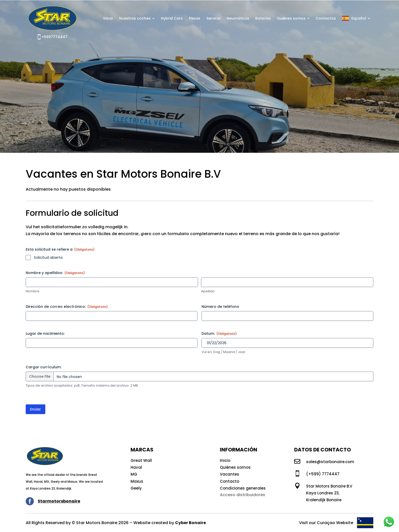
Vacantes (230, 474)
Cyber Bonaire (190, 523)
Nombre (33, 291)
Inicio (225, 460)
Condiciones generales (243, 488)
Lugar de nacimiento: (45, 333)
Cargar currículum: (44, 367)
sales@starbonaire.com (330, 462)
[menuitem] (108, 18)
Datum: (219, 333)
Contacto (230, 481)
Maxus (137, 481)
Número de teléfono (220, 307)
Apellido (208, 291)
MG (134, 474)
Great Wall (141, 460)
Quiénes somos (235, 467)
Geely (136, 488)
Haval (136, 467)
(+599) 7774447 (323, 474)
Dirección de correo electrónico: (67, 307)
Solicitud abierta (48, 257)
